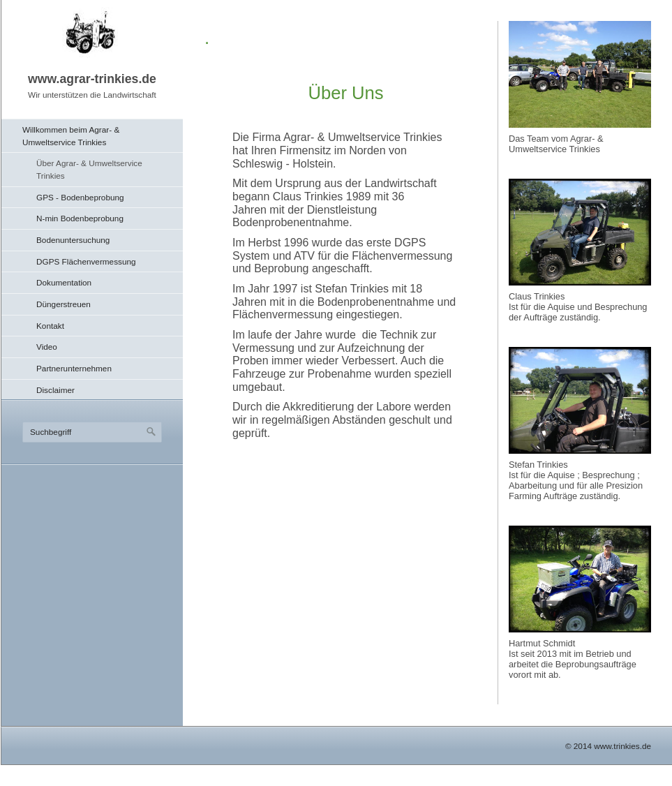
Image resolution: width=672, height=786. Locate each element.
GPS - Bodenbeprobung (80, 197)
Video (47, 347)
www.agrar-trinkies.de (92, 79)
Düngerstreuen (64, 304)
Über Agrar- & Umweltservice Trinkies (89, 169)
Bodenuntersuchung (73, 240)
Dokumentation (64, 282)
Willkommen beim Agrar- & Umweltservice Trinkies (71, 136)
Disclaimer (55, 390)
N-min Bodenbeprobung (80, 218)
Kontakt (50, 326)
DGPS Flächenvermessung (86, 261)
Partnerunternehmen (74, 368)
